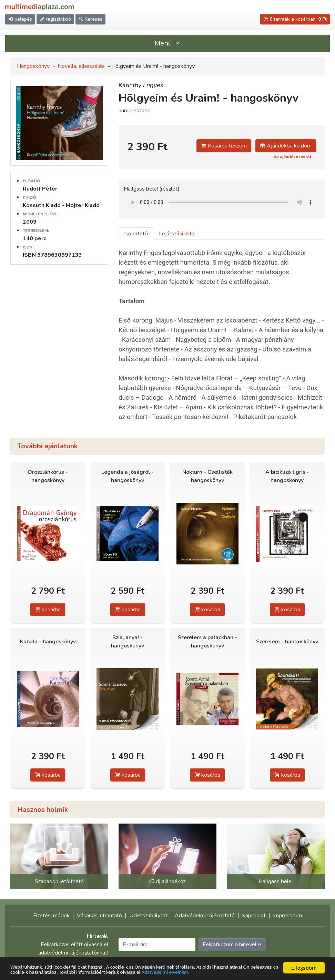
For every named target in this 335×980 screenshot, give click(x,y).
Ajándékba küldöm (286, 146)
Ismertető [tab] (136, 234)
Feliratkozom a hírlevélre (232, 945)
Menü (167, 43)
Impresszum (287, 916)
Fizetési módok (51, 916)
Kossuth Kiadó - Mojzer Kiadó (61, 205)
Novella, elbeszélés (81, 66)
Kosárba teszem (224, 146)
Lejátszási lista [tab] (177, 234)
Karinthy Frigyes (141, 85)
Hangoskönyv (33, 66)
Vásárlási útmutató (99, 916)
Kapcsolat (254, 916)
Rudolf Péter (40, 189)
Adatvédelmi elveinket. (227, 972)
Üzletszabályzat (148, 916)
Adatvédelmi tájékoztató (205, 916)
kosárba (48, 610)
